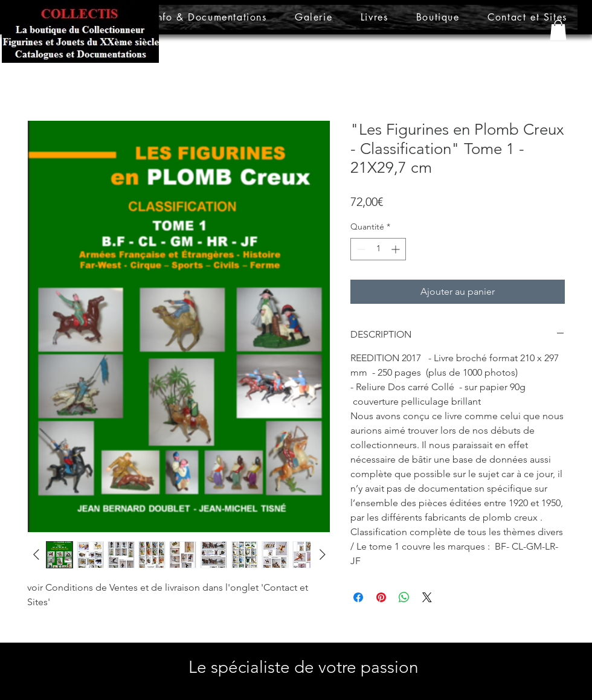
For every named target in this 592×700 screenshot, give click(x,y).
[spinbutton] (378, 249)
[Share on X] (427, 597)
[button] (558, 30)
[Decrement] (360, 249)
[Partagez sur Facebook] (358, 597)
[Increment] (397, 249)
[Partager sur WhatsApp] (404, 597)
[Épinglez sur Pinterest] (381, 597)
